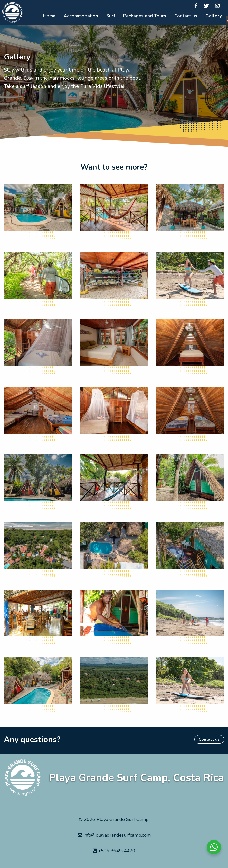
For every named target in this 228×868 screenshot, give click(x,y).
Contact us (186, 16)
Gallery (214, 16)
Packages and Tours (145, 16)
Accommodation (81, 16)
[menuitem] (49, 16)
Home (49, 16)
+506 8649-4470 (114, 851)
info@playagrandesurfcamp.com (114, 835)
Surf (111, 16)
